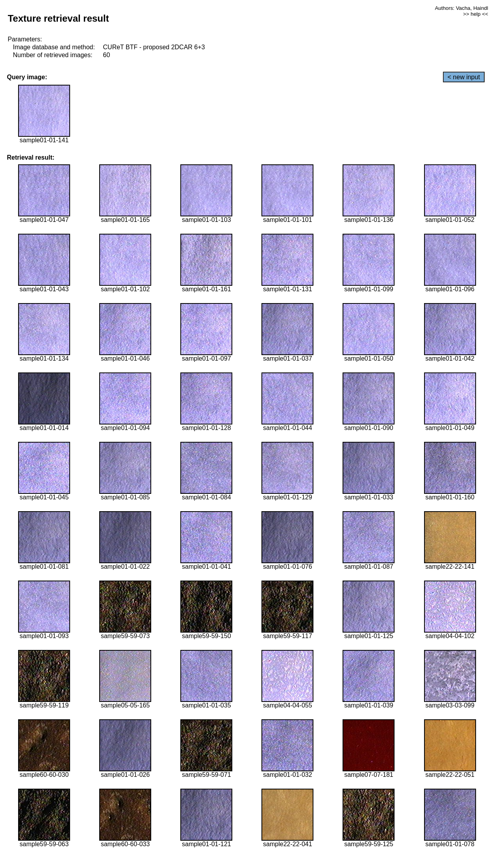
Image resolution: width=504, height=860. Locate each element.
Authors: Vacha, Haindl (461, 8)
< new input (464, 77)
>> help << (476, 14)
